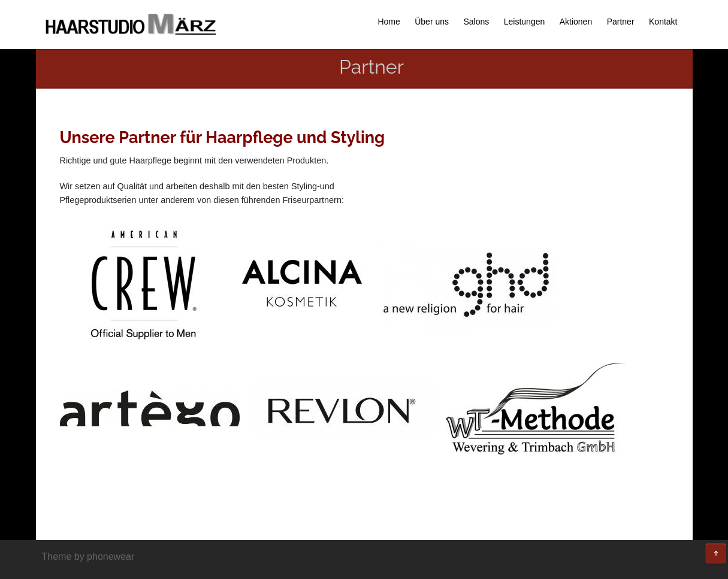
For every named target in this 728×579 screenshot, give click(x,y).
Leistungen (525, 22)
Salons (476, 22)
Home (389, 22)
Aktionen (576, 22)
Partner (621, 22)
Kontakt (663, 22)
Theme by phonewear (88, 557)
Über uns (432, 22)
